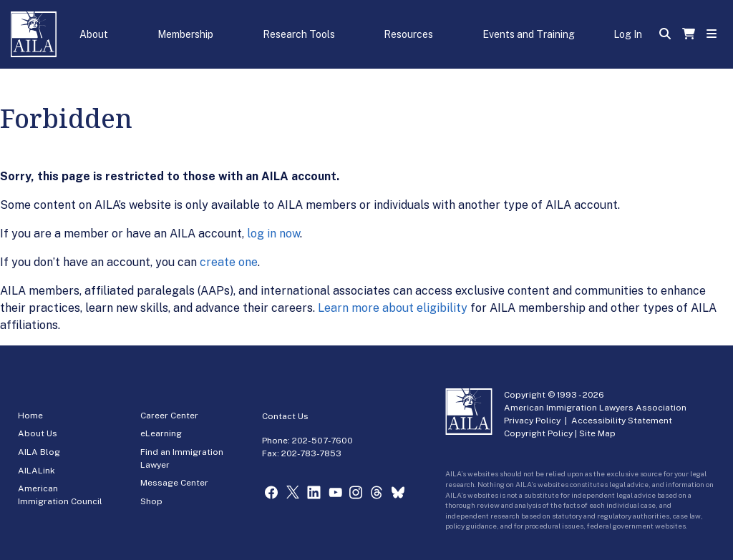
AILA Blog (39, 452)
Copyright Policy (538, 433)
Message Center (174, 483)
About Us (38, 433)
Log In (628, 34)
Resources (408, 34)
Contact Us (285, 416)
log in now (273, 234)
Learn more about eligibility (393, 308)
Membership (185, 34)
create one (229, 262)
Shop (151, 501)
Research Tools (299, 34)
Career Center (169, 416)
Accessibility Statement (622, 421)
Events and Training (529, 34)
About (94, 34)
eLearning (161, 433)
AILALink (37, 471)
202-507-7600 (322, 441)
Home (30, 416)
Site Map (597, 433)
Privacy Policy (532, 421)
